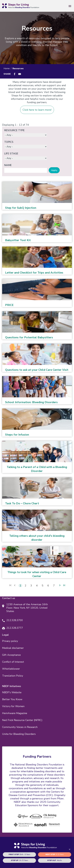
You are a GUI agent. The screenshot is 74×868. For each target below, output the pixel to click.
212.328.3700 (15, 620)
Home (7, 68)
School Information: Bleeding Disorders (31, 402)
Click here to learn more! (37, 110)
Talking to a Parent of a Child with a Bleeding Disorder (37, 469)
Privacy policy (10, 641)
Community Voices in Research (20, 727)
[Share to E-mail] (20, 74)
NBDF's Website (12, 692)
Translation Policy (13, 676)
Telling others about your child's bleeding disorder (37, 538)
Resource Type (14, 130)
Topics (9, 142)
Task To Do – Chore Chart (22, 503)
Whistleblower (11, 669)
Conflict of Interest (13, 662)
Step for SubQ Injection (21, 208)
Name (8, 165)
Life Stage (11, 154)
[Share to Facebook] (15, 74)
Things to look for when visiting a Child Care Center (37, 574)
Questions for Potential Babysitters (29, 337)
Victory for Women (13, 706)
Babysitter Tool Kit (18, 240)
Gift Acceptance (11, 655)
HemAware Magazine (15, 713)
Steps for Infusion (17, 435)
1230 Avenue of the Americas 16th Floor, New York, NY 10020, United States (27, 608)
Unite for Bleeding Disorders (19, 734)
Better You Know (12, 699)
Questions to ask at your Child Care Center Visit (37, 370)
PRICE (9, 305)
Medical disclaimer (13, 648)
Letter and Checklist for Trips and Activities (34, 273)
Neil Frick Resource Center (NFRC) (22, 720)
